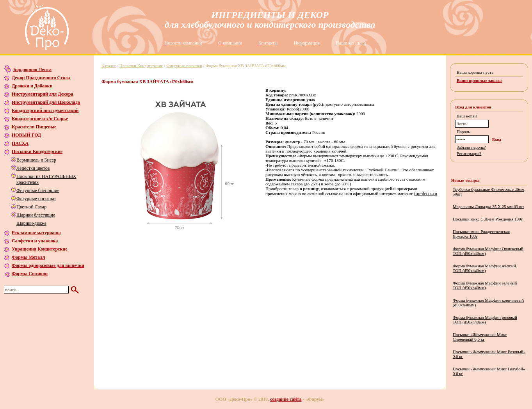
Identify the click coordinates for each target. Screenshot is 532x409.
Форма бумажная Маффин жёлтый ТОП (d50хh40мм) (484, 268)
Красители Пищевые (34, 127)
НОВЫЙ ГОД (26, 135)
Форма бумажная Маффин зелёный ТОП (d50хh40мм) (485, 285)
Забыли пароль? (471, 147)
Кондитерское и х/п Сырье (40, 119)
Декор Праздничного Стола (41, 78)
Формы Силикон (30, 274)
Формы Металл (28, 257)
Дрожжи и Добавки (32, 86)
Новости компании (183, 43)
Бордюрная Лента (32, 69)
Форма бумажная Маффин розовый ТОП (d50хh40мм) (485, 320)
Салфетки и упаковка (35, 241)
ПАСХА (20, 143)
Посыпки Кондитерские (37, 151)
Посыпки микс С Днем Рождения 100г (488, 219)
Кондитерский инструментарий (45, 110)
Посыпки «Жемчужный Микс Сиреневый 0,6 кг (480, 337)
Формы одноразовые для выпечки (48, 265)
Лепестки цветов (33, 168)
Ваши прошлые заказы (479, 80)
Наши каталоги (351, 43)
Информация (307, 43)
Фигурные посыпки (36, 199)
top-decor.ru (425, 194)
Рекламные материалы (36, 233)
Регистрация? (469, 153)
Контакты (268, 43)
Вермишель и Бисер (36, 160)
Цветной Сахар (31, 207)
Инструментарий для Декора (42, 94)
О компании (230, 43)
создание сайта (286, 399)
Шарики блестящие (36, 215)
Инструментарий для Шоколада (46, 102)
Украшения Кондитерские (40, 249)
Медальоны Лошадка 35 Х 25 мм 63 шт (488, 206)
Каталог (109, 66)
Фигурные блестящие (38, 190)
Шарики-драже (31, 223)
